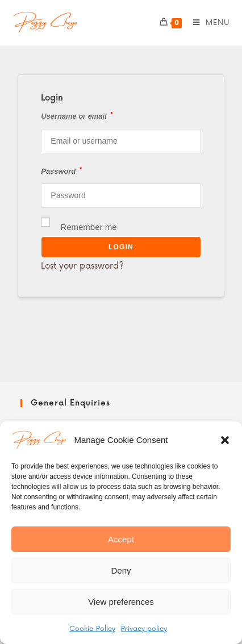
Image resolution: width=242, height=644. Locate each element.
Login (121, 247)
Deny (121, 570)
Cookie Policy (92, 629)
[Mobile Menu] (207, 23)
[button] (225, 440)
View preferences (121, 602)
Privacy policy (144, 629)
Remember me (79, 225)
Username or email (77, 116)
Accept (121, 539)
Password (61, 171)
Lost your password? (82, 266)
